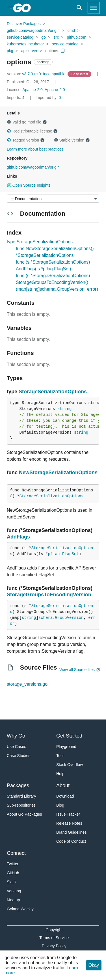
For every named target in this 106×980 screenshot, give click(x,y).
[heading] (24, 8)
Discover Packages (24, 24)
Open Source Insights (29, 185)
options (52, 51)
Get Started (69, 736)
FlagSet (71, 554)
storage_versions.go (27, 684)
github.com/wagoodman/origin (33, 30)
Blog (60, 805)
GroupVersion (69, 618)
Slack (12, 882)
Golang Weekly (20, 909)
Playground (66, 747)
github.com (77, 37)
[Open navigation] (94, 8)
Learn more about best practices (35, 149)
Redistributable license (32, 131)
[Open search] (80, 8)
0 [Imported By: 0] (48, 98)
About (63, 785)
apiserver (29, 51)
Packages (18, 785)
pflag (54, 554)
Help (60, 774)
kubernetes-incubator (25, 44)
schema (46, 618)
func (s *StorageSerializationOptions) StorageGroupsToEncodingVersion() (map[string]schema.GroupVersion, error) (57, 282)
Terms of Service (54, 938)
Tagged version (26, 140)
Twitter (13, 864)
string (64, 409)
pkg (10, 51)
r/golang (14, 891)
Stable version (72, 140)
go (44, 37)
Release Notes (69, 823)
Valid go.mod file (27, 122)
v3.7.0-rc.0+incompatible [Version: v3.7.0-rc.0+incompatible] (37, 74)
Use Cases (16, 747)
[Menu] (53, 199)
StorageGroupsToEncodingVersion (49, 595)
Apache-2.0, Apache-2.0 (44, 90)
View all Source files (77, 670)
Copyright (54, 930)
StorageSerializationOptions (53, 392)
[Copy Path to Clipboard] (63, 51)
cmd (71, 30)
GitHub (13, 873)
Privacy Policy (54, 946)
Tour (60, 756)
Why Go (16, 736)
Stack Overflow (70, 765)
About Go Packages (24, 814)
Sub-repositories (21, 805)
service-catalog (20, 37)
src (56, 37)
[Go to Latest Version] (80, 74)
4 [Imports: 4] (16, 98)
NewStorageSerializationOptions (58, 473)
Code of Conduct (71, 841)
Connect (16, 853)
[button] (9, 122)
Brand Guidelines (71, 832)
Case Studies (19, 756)
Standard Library (21, 796)
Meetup (13, 900)
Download (65, 796)
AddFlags (18, 537)
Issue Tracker (68, 814)
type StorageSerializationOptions (40, 242)
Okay (94, 965)
